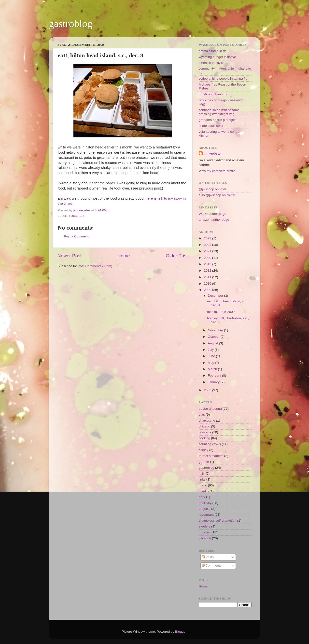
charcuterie (207, 420)
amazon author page (214, 220)
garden (204, 462)
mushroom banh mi (213, 94)
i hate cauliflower (211, 126)
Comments (212, 565)
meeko (204, 491)
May (211, 363)
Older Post (177, 256)
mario (203, 485)
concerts (205, 432)
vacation (205, 538)
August (213, 343)
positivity (205, 503)
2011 (208, 277)
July (211, 350)
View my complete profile (217, 171)
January (214, 382)
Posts (208, 557)
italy (202, 474)
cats (202, 415)
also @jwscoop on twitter (217, 195)
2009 (208, 290)
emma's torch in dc (213, 51)
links (202, 479)
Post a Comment (76, 236)
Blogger (181, 632)
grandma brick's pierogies (218, 120)
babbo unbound (210, 409)
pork (202, 497)
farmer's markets (211, 456)
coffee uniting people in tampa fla (223, 79)
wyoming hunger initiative (217, 57)
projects (204, 509)
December (216, 296)
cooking (204, 438)
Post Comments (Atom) (95, 266)
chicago (204, 426)
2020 (208, 258)
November (216, 330)
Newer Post (70, 256)
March (213, 369)
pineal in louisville (212, 63)
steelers (204, 526)
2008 (208, 390)
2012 (208, 271)
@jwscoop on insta (213, 189)
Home (124, 256)
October (214, 337)
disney (204, 450)
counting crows (210, 444)
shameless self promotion (218, 520)
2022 (208, 245)
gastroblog (71, 24)
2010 (208, 284)
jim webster (213, 154)
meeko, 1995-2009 (221, 312)
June (212, 356)
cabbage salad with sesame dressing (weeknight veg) (219, 112)
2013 (208, 264)
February (215, 375)
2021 (208, 251)
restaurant (77, 216)
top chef (205, 532)
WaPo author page (212, 214)
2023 (208, 238)
